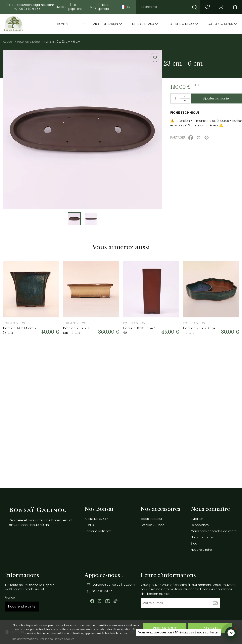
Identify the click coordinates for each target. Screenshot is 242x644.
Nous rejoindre (103, 7)
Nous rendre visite (22, 606)
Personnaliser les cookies (57, 639)
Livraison (62, 7)
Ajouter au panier (217, 98)
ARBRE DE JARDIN (106, 24)
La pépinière (75, 7)
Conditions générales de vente (214, 531)
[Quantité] (175, 98)
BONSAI (63, 24)
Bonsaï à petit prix (98, 531)
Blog (93, 7)
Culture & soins (220, 24)
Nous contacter (202, 537)
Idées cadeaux (143, 24)
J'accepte (210, 628)
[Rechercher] (168, 7)
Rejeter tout (165, 628)
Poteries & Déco (181, 24)
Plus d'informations (24, 639)
